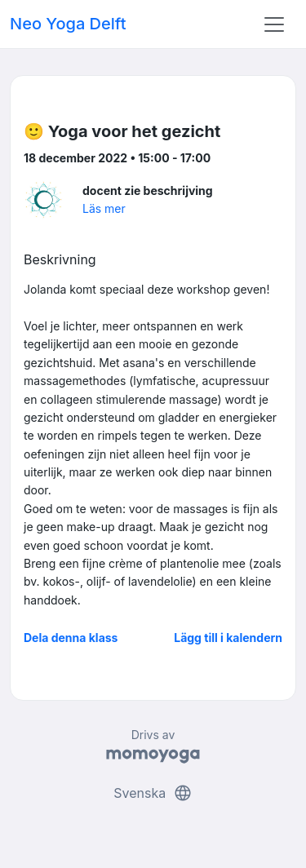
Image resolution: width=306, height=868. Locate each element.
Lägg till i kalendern (228, 638)
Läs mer (104, 208)
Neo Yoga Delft (68, 24)
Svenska (153, 793)
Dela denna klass (71, 638)
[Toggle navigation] (274, 24)
